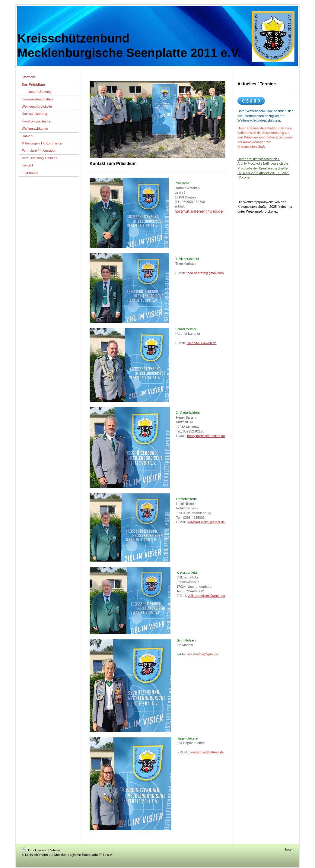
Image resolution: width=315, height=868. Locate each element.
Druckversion (35, 850)
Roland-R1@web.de (201, 343)
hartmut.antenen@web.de (199, 211)
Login (289, 849)
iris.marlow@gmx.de (203, 654)
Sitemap (56, 850)
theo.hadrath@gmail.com (205, 273)
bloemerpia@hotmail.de (206, 752)
